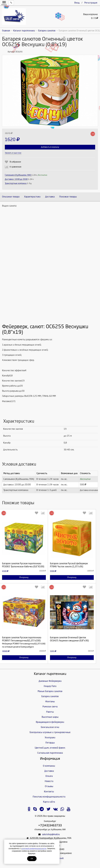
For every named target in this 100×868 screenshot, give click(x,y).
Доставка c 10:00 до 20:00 (16, 179)
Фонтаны (50, 701)
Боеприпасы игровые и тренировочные (50, 732)
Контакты (49, 792)
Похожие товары (68, 197)
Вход (77, 3)
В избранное (15, 162)
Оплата (49, 776)
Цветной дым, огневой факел (50, 748)
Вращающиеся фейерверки (50, 722)
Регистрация (91, 3)
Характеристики (32, 197)
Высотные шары (50, 717)
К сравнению (16, 167)
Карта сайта (49, 802)
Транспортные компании (16, 183)
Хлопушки (50, 738)
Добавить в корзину (50, 147)
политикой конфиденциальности (34, 849)
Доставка (50, 197)
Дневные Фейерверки (50, 681)
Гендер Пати (50, 686)
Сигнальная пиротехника (50, 753)
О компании (49, 766)
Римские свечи (50, 707)
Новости (49, 781)
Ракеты (50, 712)
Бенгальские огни (50, 727)
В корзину (24, 577)
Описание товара (11, 197)
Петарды (50, 743)
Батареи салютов (50, 696)
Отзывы (49, 786)
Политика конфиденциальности (49, 797)
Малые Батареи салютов (50, 691)
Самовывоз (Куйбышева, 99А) (18, 175)
